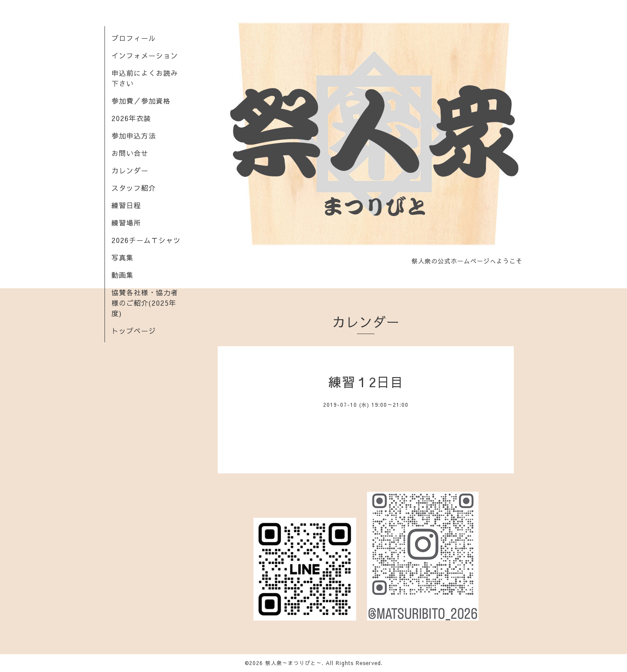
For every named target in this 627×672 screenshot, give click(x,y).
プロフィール (134, 38)
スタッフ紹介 (134, 188)
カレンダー (130, 170)
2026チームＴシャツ (146, 240)
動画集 (123, 275)
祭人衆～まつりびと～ (293, 663)
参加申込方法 (134, 135)
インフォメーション (145, 55)
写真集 (123, 257)
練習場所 (126, 223)
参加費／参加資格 (141, 101)
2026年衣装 (131, 118)
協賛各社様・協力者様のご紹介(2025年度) (145, 303)
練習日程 (126, 205)
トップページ (134, 331)
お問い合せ (130, 153)
